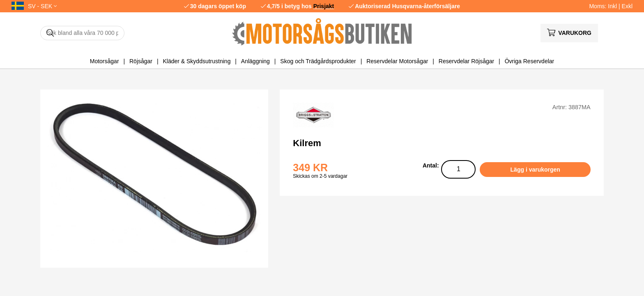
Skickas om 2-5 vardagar (320, 176)
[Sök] (82, 33)
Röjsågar (141, 61)
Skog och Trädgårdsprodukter (318, 61)
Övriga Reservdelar (530, 61)
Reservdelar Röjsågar (466, 61)
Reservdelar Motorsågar (397, 61)
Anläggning (255, 61)
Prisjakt (324, 6)
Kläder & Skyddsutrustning (197, 61)
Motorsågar (105, 61)
